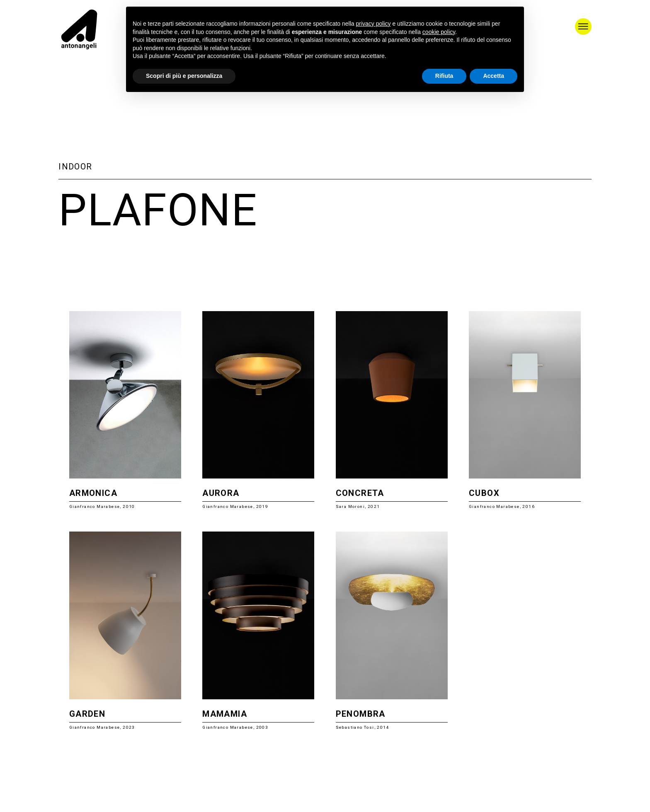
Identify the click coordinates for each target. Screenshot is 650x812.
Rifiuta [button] (444, 76)
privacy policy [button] (374, 24)
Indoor (75, 167)
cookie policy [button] (439, 32)
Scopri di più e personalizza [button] (184, 76)
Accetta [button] (494, 76)
